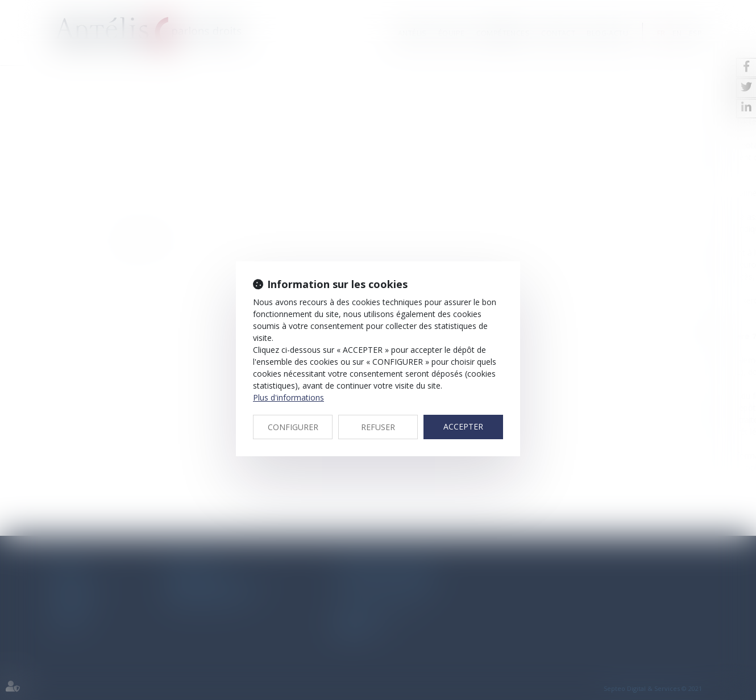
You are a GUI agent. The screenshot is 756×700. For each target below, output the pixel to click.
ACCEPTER (463, 426)
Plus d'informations (288, 397)
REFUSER (378, 427)
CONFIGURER (293, 427)
